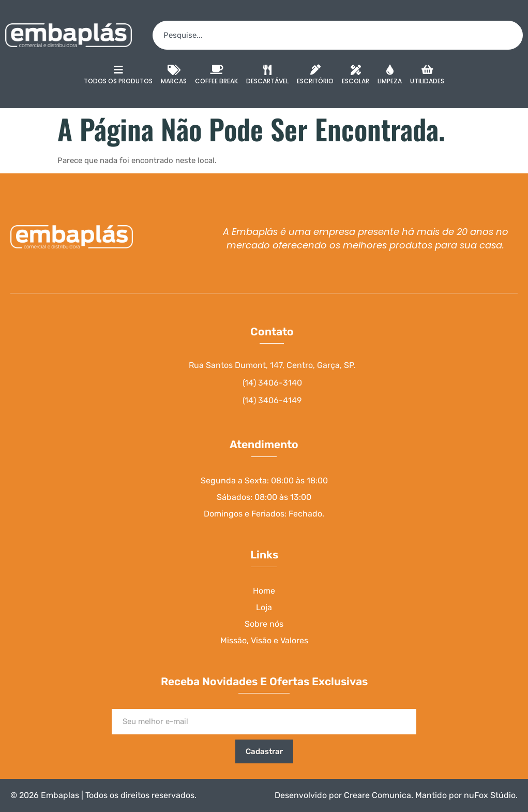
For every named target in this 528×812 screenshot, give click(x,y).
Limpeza (390, 76)
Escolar (356, 76)
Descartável (267, 76)
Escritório (315, 76)
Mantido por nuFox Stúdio (465, 795)
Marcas (174, 76)
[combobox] (338, 35)
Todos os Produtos (118, 75)
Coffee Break (216, 76)
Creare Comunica (378, 795)
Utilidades (427, 76)
